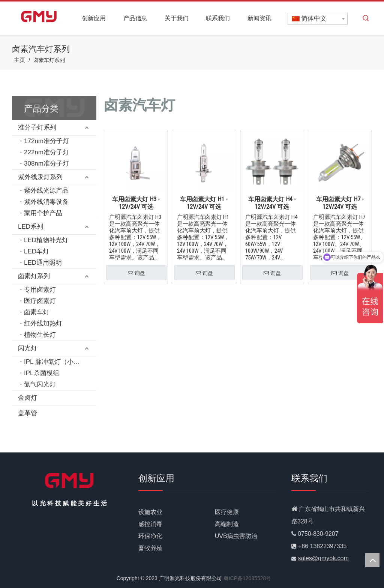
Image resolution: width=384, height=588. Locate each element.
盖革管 (28, 413)
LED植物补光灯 (46, 240)
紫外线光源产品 (46, 191)
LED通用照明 (43, 263)
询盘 (136, 273)
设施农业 (150, 512)
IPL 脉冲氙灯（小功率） (58, 362)
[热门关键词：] (366, 18)
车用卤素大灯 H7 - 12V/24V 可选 (340, 203)
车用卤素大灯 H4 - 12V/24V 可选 (272, 203)
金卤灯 (28, 398)
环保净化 (150, 536)
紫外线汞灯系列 (40, 177)
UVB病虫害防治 (236, 536)
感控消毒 (150, 524)
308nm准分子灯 (46, 164)
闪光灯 (28, 348)
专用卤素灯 (40, 290)
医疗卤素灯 (40, 301)
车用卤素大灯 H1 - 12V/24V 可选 (204, 203)
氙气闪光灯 (40, 384)
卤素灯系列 (34, 276)
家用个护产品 (43, 213)
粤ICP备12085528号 (247, 578)
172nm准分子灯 (46, 141)
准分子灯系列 (37, 127)
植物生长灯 (40, 335)
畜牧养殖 (150, 548)
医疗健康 (227, 512)
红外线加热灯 (43, 323)
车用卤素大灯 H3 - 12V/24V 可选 (136, 203)
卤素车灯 (37, 312)
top (372, 560)
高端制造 (227, 524)
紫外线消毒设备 (46, 202)
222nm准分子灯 (46, 152)
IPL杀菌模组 (42, 373)
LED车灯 (37, 251)
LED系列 (31, 227)
